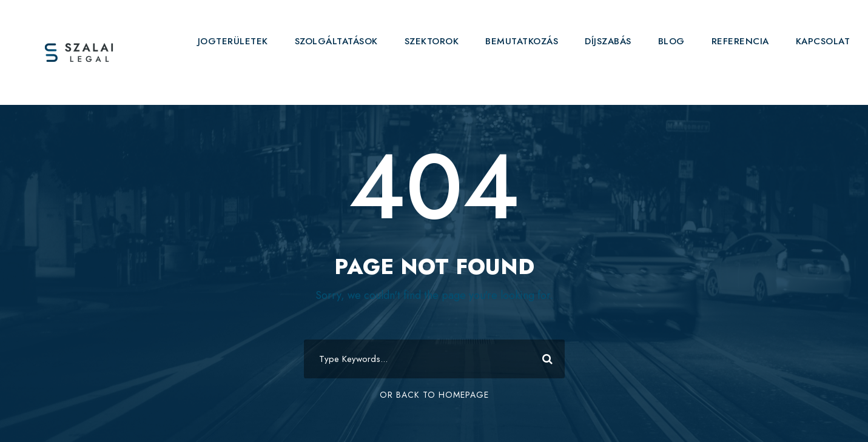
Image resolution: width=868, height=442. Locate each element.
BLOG (671, 41)
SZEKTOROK (432, 41)
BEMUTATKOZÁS (522, 41)
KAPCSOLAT (823, 41)
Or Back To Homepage (434, 395)
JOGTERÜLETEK (233, 41)
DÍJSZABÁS (608, 41)
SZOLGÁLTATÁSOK (336, 41)
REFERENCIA (740, 41)
